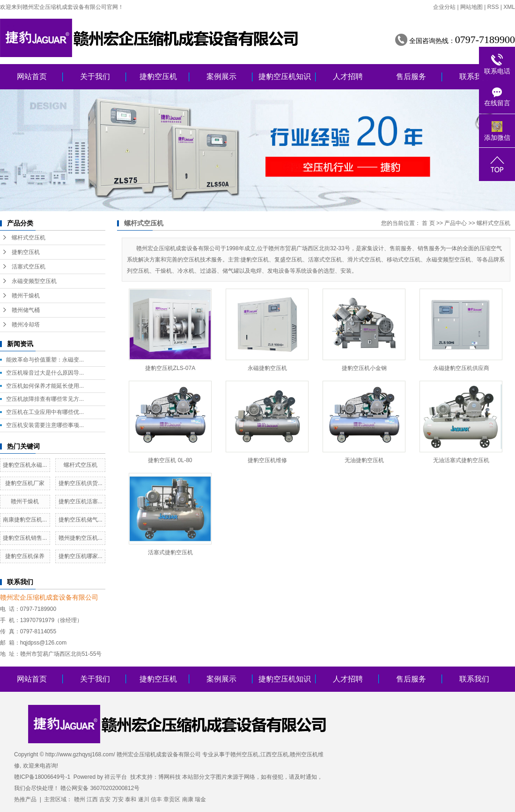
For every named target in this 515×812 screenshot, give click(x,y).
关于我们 (95, 76)
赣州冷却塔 (26, 325)
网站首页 (32, 76)
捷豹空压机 (158, 76)
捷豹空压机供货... (81, 483)
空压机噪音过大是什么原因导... (45, 373)
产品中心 (456, 223)
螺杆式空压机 (29, 238)
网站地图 (471, 7)
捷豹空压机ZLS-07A (170, 368)
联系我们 (474, 76)
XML (509, 7)
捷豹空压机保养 (25, 556)
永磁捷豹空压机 (267, 368)
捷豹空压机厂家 (25, 483)
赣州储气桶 (26, 310)
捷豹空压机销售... (25, 538)
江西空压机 (274, 754)
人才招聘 (348, 76)
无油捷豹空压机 (364, 460)
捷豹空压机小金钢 (364, 368)
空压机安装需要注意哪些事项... (45, 425)
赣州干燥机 (26, 296)
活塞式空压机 (29, 267)
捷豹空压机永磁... (25, 465)
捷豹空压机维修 (267, 460)
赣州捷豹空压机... (81, 538)
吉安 (105, 799)
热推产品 (25, 799)
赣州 (80, 799)
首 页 (428, 223)
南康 (188, 799)
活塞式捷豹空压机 (170, 552)
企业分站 (444, 7)
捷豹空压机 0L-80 (170, 460)
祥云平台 (116, 777)
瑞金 (200, 799)
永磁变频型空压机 (34, 281)
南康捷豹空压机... (25, 520)
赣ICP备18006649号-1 (42, 777)
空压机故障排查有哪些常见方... (45, 399)
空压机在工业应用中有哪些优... (45, 412)
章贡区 (172, 799)
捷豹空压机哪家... (81, 556)
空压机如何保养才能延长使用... (45, 386)
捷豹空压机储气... (81, 520)
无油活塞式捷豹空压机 (461, 460)
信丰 (156, 799)
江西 (92, 799)
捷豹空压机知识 (285, 76)
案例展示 (221, 76)
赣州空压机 (244, 754)
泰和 (131, 799)
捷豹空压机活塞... (81, 501)
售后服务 (411, 76)
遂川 (144, 799)
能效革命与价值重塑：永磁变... (45, 360)
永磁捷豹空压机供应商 (461, 368)
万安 (118, 799)
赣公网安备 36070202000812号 (100, 788)
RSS (493, 7)
